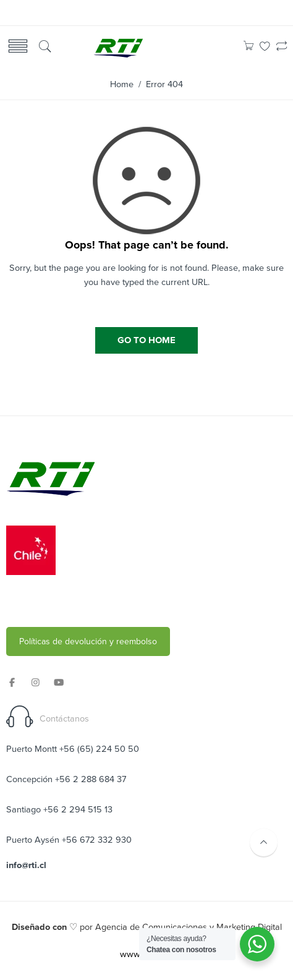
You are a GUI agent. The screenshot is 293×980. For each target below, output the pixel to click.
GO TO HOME (146, 340)
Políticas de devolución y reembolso (88, 641)
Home (122, 84)
